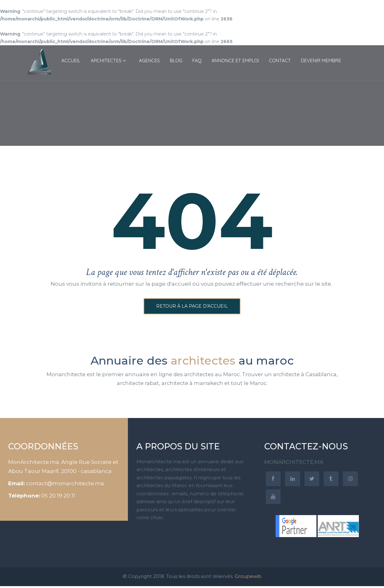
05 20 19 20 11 (58, 497)
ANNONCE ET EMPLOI (235, 60)
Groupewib (248, 578)
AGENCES (149, 60)
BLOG (176, 60)
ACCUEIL (71, 60)
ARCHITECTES (106, 60)
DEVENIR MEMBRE (321, 60)
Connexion (358, 15)
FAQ (197, 60)
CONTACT (280, 60)
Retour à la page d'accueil (192, 307)
